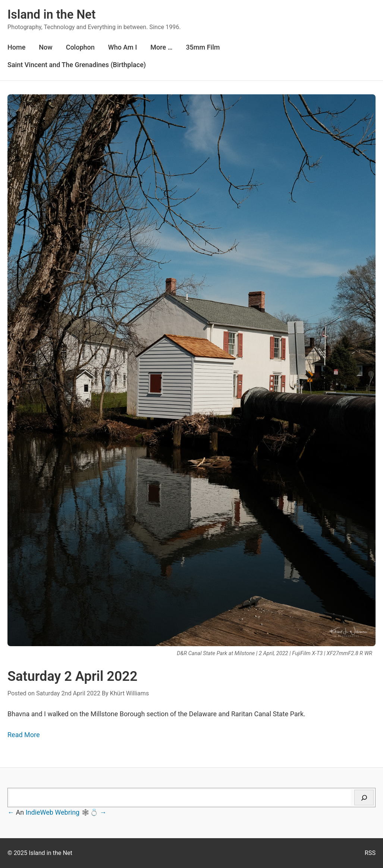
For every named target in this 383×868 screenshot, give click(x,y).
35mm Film (203, 47)
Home (16, 47)
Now (45, 47)
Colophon (80, 47)
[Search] (364, 798)
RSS (370, 853)
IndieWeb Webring (53, 812)
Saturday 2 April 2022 (73, 676)
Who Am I (123, 47)
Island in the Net (51, 15)
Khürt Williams (130, 693)
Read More (24, 735)
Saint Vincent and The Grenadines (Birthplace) (77, 65)
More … (161, 47)
